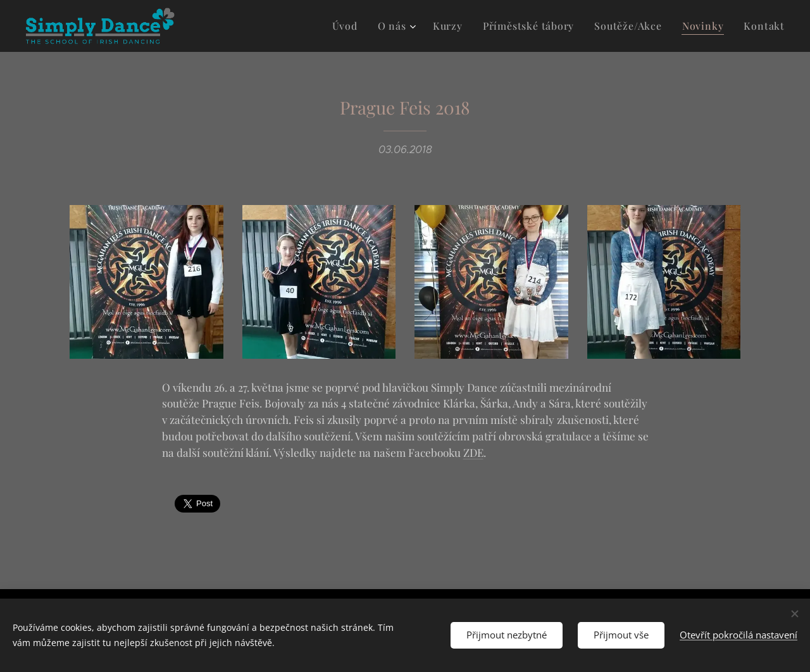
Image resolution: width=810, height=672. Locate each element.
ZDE (473, 452)
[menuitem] (366, 26)
